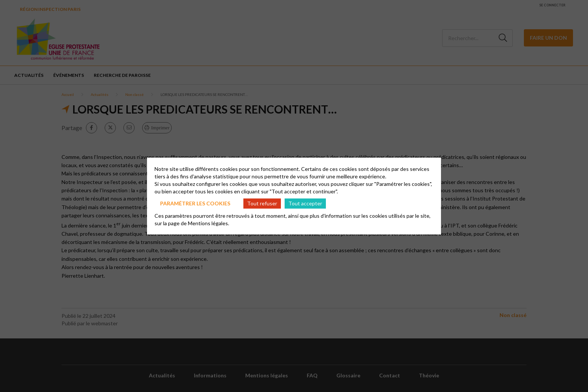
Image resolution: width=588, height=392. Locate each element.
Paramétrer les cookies (195, 203)
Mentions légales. (208, 223)
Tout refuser (262, 203)
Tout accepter (305, 203)
